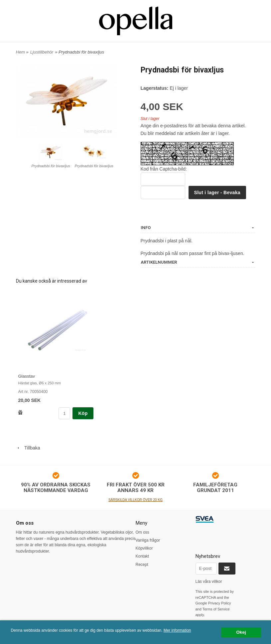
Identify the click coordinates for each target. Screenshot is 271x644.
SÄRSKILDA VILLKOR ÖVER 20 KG (135, 500)
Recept (142, 565)
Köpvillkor (144, 548)
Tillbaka (28, 448)
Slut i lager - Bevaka (217, 193)
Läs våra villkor (209, 581)
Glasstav (27, 376)
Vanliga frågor (148, 540)
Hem (20, 52)
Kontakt (142, 556)
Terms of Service (216, 609)
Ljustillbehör (42, 52)
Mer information (177, 630)
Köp (83, 413)
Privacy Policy (219, 603)
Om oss (142, 532)
